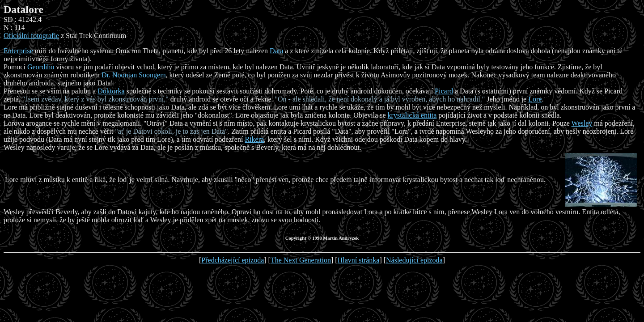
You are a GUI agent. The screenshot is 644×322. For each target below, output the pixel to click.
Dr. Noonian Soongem (134, 75)
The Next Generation (301, 260)
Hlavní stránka (359, 260)
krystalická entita (412, 115)
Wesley (582, 123)
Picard (444, 91)
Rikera (254, 139)
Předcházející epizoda (233, 260)
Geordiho (41, 67)
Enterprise (18, 51)
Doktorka (111, 91)
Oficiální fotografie (31, 36)
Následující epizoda (414, 260)
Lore (535, 99)
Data (276, 51)
